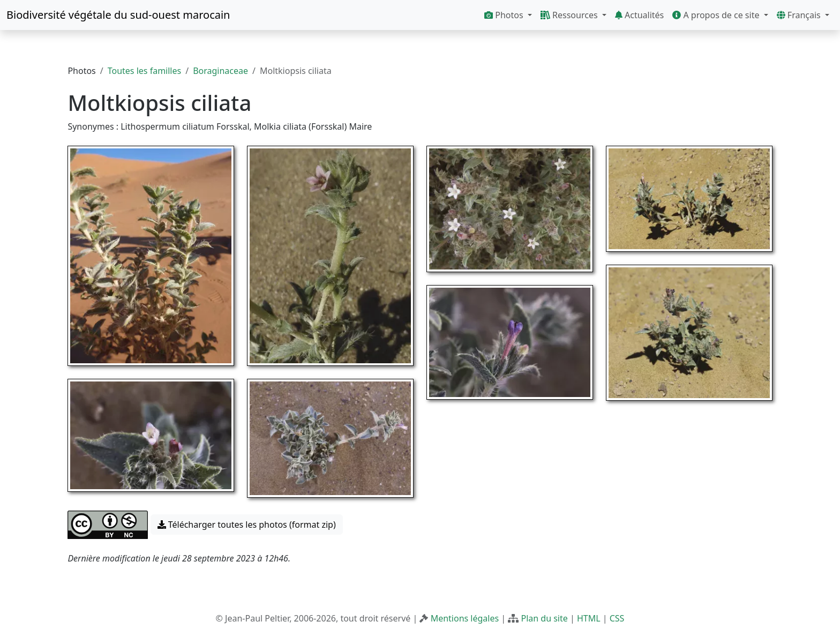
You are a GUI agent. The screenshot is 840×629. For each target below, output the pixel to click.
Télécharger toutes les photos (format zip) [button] (247, 525)
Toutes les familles (144, 71)
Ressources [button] (570, 15)
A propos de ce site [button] (717, 15)
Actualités (639, 15)
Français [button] (800, 15)
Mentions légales (465, 618)
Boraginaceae (220, 71)
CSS (617, 618)
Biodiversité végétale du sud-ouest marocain (118, 15)
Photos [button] (505, 15)
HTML (589, 618)
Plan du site (544, 618)
